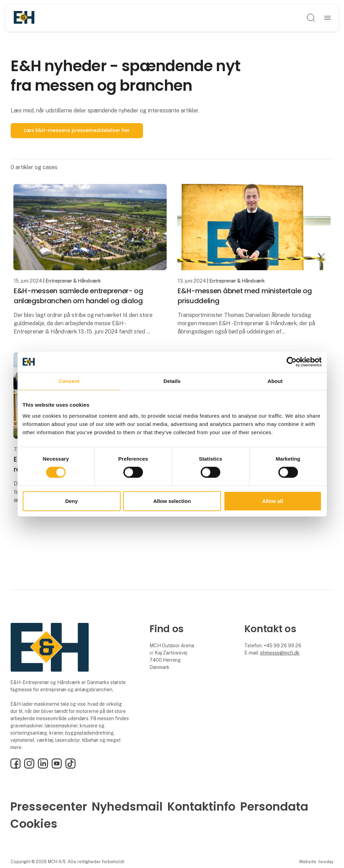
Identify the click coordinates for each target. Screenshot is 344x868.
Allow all (273, 501)
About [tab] (275, 381)
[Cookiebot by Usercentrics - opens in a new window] (292, 362)
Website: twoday (316, 862)
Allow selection (172, 501)
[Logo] (24, 18)
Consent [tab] (69, 381)
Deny (72, 501)
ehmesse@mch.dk (280, 653)
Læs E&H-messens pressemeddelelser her (77, 130)
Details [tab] (172, 381)
